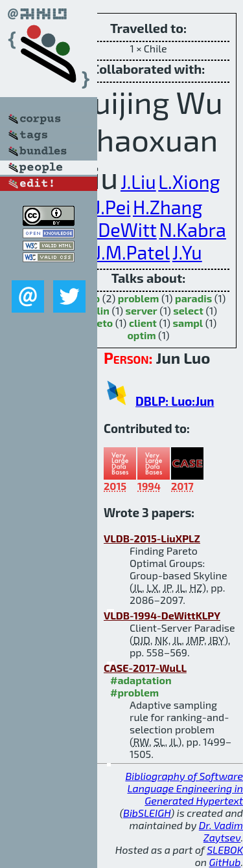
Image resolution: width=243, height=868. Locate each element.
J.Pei (113, 207)
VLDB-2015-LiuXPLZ (152, 538)
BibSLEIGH (147, 813)
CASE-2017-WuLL (145, 668)
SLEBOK (225, 850)
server (142, 310)
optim (141, 335)
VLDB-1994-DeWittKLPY (162, 615)
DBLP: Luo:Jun (175, 401)
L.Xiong (189, 182)
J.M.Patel (132, 252)
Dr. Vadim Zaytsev (221, 831)
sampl (188, 323)
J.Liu (138, 182)
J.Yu (187, 252)
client (143, 323)
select (188, 310)
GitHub (225, 862)
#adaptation (141, 680)
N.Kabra (192, 229)
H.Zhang (168, 207)
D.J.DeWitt (114, 229)
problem (139, 298)
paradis (193, 298)
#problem (134, 692)
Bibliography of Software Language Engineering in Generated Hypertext (184, 788)
